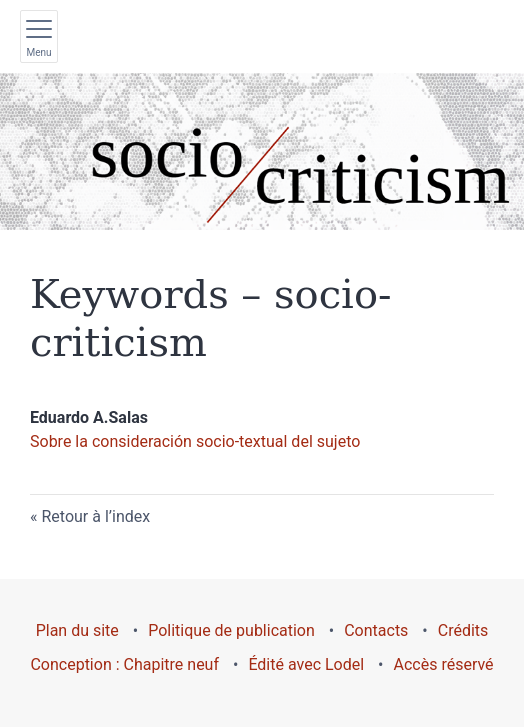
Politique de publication (231, 630)
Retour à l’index (95, 516)
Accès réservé (444, 664)
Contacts (376, 630)
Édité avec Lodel (306, 664)
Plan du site (77, 630)
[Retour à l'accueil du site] (262, 151)
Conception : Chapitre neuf (124, 664)
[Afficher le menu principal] (39, 36)
